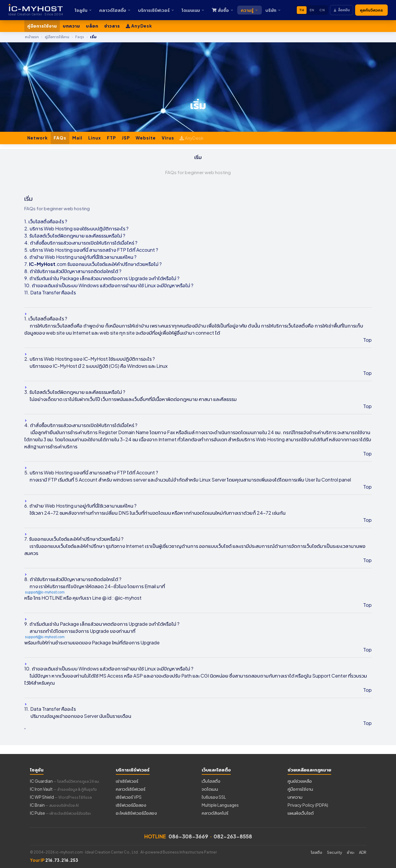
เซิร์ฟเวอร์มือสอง (131, 805)
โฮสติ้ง (316, 852)
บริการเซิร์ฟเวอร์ (156, 10)
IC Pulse (60, 813)
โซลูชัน (83, 10)
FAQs (60, 138)
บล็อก (92, 26)
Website (146, 138)
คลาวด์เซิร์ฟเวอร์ (131, 789)
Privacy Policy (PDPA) (308, 805)
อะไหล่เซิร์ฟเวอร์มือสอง (136, 813)
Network (37, 138)
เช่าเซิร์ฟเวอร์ (127, 781)
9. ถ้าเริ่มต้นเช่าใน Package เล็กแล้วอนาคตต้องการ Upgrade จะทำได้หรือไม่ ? (102, 278)
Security (335, 852)
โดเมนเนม (193, 10)
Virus (168, 138)
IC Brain (54, 805)
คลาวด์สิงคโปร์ (215, 813)
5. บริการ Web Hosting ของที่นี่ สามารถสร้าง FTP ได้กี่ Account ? (91, 250)
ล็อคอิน (342, 10)
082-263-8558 (233, 836)
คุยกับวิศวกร (371, 10)
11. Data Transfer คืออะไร (50, 292)
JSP (126, 138)
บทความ (71, 26)
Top (367, 340)
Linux (95, 138)
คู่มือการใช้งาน (42, 26)
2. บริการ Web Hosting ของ (53, 228)
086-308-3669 (188, 836)
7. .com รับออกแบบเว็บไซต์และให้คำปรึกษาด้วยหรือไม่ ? (93, 264)
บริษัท (273, 10)
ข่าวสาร (112, 26)
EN (312, 10)
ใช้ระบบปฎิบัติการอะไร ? (105, 228)
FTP (111, 138)
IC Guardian (65, 781)
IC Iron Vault (63, 789)
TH (302, 10)
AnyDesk (139, 26)
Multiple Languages (220, 805)
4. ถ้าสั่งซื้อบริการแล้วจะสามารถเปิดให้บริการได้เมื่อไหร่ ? (81, 243)
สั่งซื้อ (223, 10)
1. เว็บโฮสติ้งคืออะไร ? (46, 221)
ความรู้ (250, 10)
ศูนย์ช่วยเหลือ (300, 781)
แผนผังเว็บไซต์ (301, 813)
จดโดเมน (210, 789)
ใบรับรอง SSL (214, 797)
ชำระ (351, 852)
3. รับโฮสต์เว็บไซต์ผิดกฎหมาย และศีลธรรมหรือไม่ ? (75, 236)
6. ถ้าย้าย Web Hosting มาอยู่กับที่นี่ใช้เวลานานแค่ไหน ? (80, 257)
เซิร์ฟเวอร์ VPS (129, 797)
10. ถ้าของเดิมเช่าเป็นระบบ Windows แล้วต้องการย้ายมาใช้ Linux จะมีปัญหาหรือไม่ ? (109, 285)
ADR (363, 852)
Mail (77, 138)
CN (322, 10)
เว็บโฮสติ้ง (211, 781)
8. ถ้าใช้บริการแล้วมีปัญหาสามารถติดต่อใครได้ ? (73, 271)
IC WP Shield (61, 797)
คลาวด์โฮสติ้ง (115, 10)
